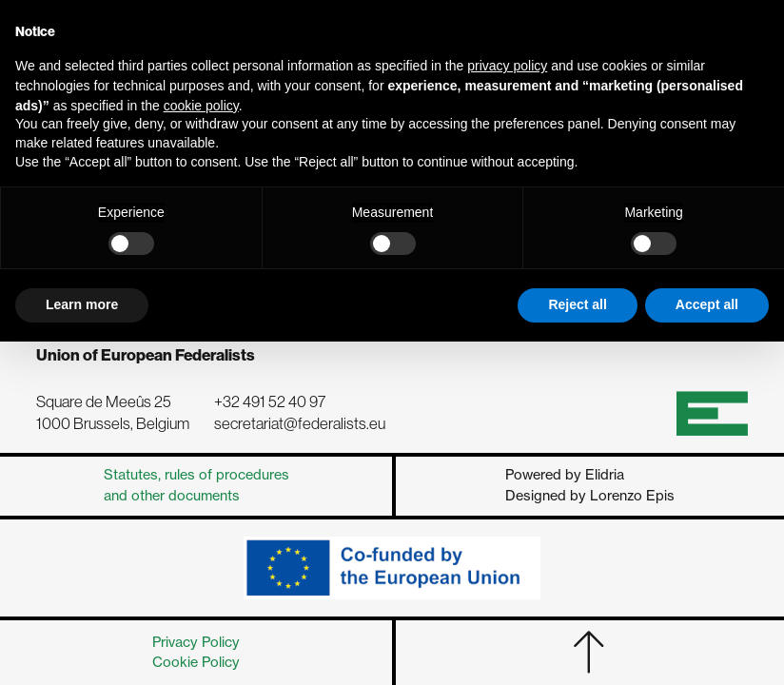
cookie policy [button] (201, 106)
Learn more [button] (82, 304)
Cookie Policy (196, 662)
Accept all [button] (707, 304)
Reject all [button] (577, 304)
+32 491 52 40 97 (270, 402)
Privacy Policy (196, 642)
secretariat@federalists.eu (300, 424)
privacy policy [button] (507, 66)
